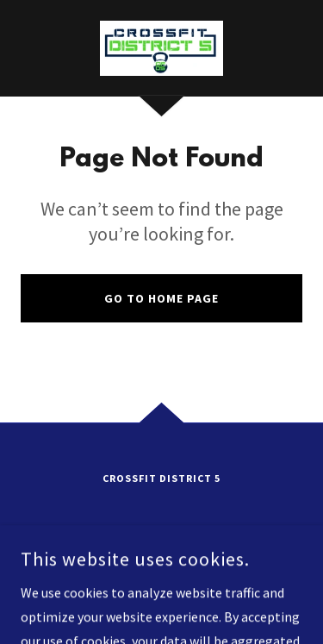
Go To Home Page (161, 298)
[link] (161, 48)
